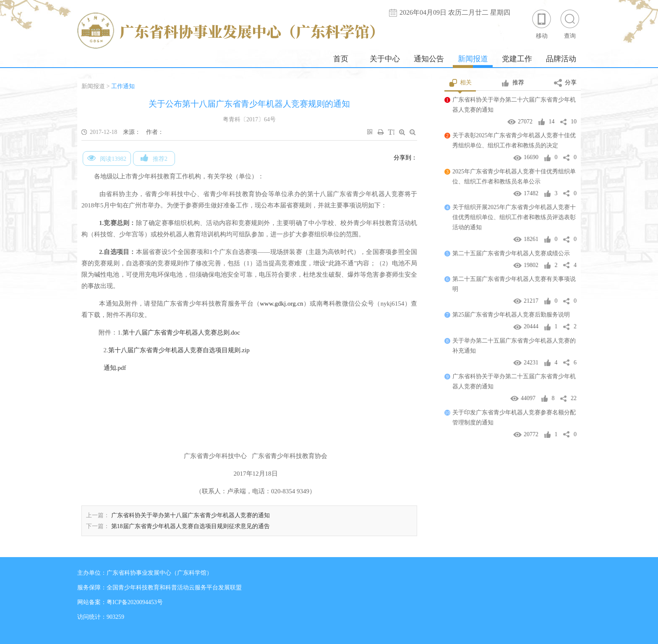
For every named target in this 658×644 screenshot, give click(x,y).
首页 (341, 59)
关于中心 (385, 59)
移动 (542, 24)
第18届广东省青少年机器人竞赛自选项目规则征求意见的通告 (191, 526)
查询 (570, 24)
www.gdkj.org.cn (281, 304)
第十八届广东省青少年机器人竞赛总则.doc (181, 332)
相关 (460, 83)
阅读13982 (107, 158)
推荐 (513, 83)
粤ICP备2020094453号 (135, 602)
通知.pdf (115, 368)
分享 (565, 83)
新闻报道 (473, 59)
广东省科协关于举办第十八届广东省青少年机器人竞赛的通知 (191, 515)
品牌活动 (561, 59)
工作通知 (123, 86)
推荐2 (154, 158)
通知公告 (429, 59)
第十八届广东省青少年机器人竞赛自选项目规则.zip (179, 350)
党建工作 (517, 59)
